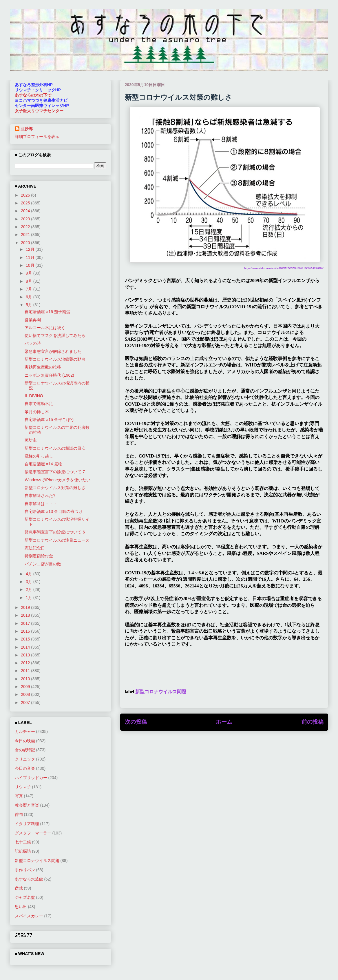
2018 (26, 615)
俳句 (19, 814)
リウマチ (23, 787)
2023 (26, 219)
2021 (26, 235)
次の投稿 (136, 722)
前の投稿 (313, 722)
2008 (26, 694)
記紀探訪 (23, 851)
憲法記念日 (35, 548)
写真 (19, 796)
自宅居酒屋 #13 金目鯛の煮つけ (53, 511)
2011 (26, 671)
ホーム (224, 722)
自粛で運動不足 (39, 404)
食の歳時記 (25, 750)
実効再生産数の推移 (43, 367)
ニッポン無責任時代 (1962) (49, 375)
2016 (26, 631)
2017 (26, 623)
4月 (30, 574)
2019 (26, 607)
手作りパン (25, 870)
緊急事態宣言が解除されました (53, 351)
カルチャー (25, 732)
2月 (30, 589)
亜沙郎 (27, 129)
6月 (30, 297)
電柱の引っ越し (39, 456)
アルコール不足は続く (45, 328)
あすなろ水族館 (29, 879)
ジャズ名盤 (25, 897)
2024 (26, 211)
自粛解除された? (40, 496)
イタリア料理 (27, 824)
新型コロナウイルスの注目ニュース (57, 540)
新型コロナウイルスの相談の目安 (55, 448)
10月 (31, 265)
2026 (26, 195)
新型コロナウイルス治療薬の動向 (55, 359)
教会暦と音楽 (27, 805)
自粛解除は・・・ (41, 504)
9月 (30, 273)
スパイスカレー (29, 916)
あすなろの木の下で (33, 95)
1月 (30, 598)
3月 (30, 582)
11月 (31, 257)
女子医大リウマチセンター (39, 111)
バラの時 (33, 343)
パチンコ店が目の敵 (43, 564)
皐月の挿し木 (37, 412)
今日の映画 (25, 741)
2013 (26, 655)
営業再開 (33, 320)
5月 (30, 305)
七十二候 (23, 842)
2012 (26, 663)
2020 (26, 243)
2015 (26, 639)
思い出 (21, 907)
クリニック (25, 759)
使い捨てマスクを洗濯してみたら (55, 335)
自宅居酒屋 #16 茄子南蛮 (47, 312)
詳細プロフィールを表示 (37, 137)
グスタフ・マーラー (33, 833)
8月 (30, 281)
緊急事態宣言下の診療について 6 (55, 532)
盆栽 (19, 888)
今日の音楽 (25, 768)
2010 (26, 679)
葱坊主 (31, 440)
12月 (31, 249)
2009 (26, 687)
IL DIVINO (34, 396)
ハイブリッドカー (31, 778)
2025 (26, 203)
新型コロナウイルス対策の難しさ (55, 488)
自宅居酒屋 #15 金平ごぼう (49, 420)
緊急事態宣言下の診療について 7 (55, 472)
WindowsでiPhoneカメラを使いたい (57, 480)
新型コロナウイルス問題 (161, 692)
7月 (30, 289)
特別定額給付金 (39, 556)
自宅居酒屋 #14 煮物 (43, 464)
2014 (26, 647)
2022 (26, 227)
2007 (26, 703)
